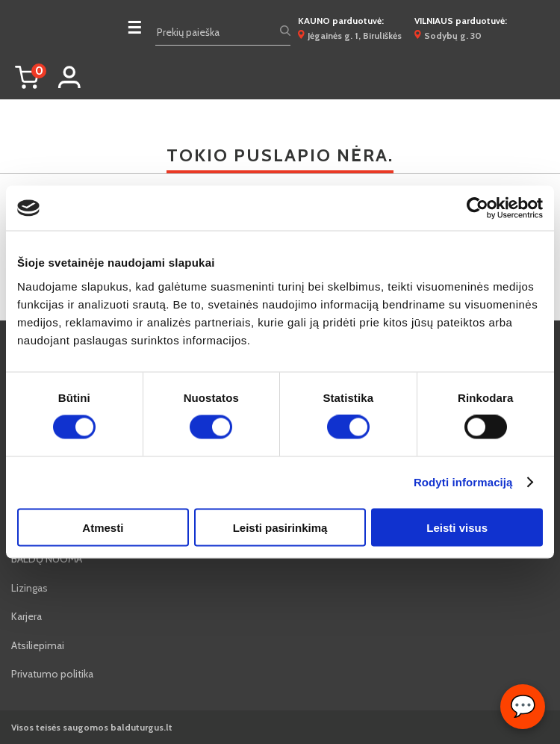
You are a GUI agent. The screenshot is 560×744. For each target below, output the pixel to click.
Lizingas (29, 588)
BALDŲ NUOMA (47, 559)
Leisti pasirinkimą (280, 527)
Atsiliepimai (38, 645)
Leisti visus (457, 527)
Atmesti (103, 527)
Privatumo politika (52, 674)
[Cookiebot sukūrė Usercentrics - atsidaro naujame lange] (477, 208)
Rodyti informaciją (463, 482)
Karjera (27, 616)
